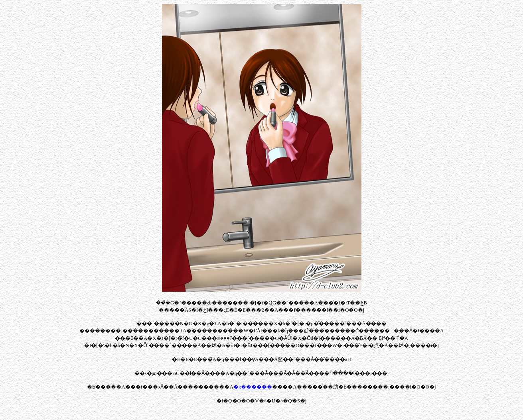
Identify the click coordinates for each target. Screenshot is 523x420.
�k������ (253, 387)
